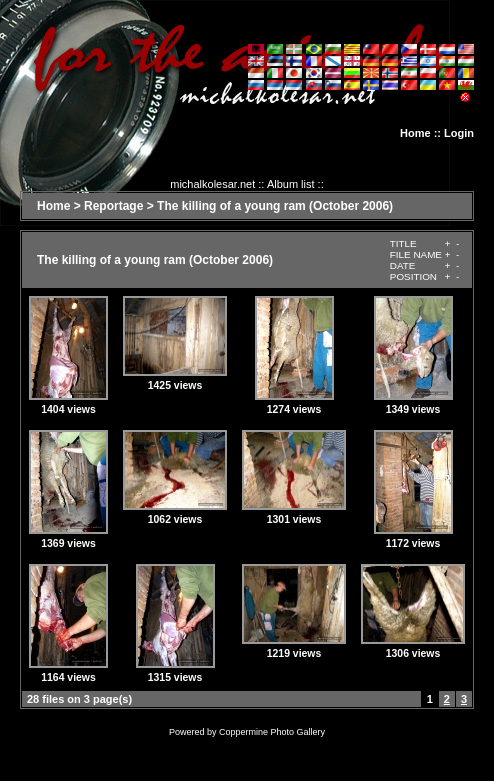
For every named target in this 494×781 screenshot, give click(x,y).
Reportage (113, 206)
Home (415, 133)
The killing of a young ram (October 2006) (275, 206)
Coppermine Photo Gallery (272, 732)
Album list (291, 184)
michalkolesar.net (212, 184)
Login (459, 133)
